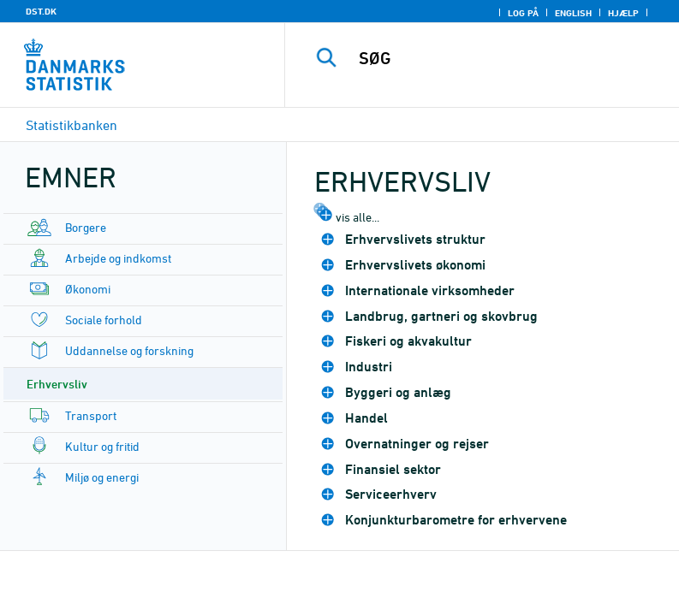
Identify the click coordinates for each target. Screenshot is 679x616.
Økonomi (88, 289)
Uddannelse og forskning (129, 350)
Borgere (86, 227)
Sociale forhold (104, 320)
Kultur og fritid (102, 446)
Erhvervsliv (57, 384)
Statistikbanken (71, 125)
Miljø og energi (102, 477)
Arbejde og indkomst (118, 258)
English (573, 13)
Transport (91, 415)
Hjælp (623, 13)
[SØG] (508, 58)
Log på (523, 13)
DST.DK (41, 11)
